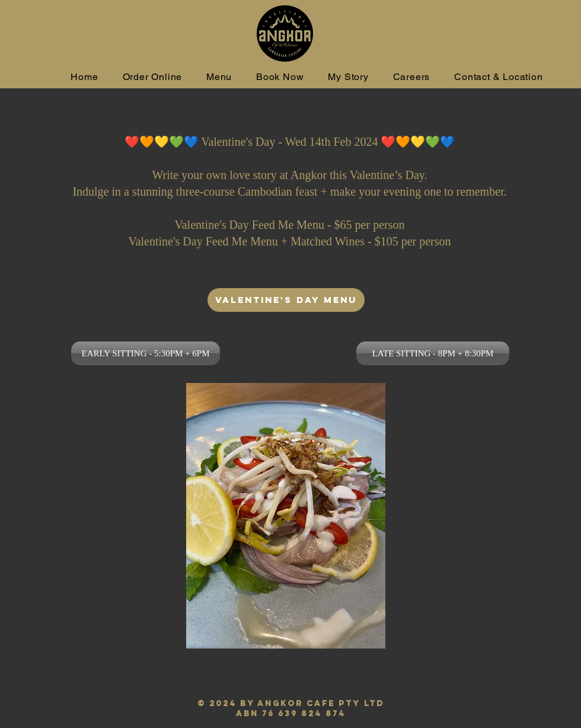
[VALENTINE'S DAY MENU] (286, 300)
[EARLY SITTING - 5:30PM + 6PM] (146, 353)
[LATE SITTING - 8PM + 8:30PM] (433, 353)
